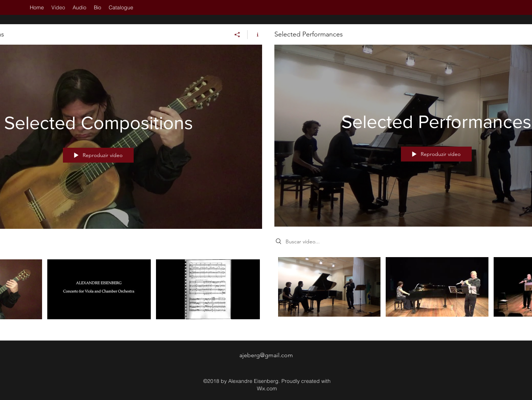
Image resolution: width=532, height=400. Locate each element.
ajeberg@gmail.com (266, 355)
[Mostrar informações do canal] (255, 35)
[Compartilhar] (237, 35)
